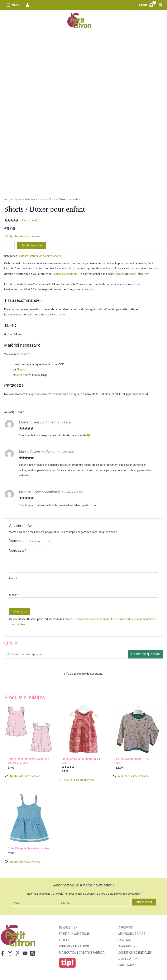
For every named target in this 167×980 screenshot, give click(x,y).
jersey (145, 274)
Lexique (65, 940)
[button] (161, 5)
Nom (13, 578)
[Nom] (35, 903)
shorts (43, 199)
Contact (125, 940)
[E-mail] (95, 903)
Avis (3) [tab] (9, 412)
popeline (119, 274)
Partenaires (128, 965)
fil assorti (22, 369)
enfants (24, 256)
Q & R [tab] (21, 412)
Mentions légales (132, 934)
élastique (18, 375)
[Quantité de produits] (9, 246)
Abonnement (144, 902)
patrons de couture (41, 256)
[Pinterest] (18, 953)
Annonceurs (128, 946)
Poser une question (145, 654)
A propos (126, 927)
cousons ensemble (66, 274)
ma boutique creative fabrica (82, 953)
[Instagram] (10, 953)
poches (106, 268)
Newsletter (68, 927)
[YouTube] (25, 953)
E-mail (14, 594)
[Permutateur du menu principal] (13, 5)
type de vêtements (26, 199)
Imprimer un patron (74, 946)
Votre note (17, 541)
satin (100, 309)
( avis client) (29, 220)
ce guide (59, 314)
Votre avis (18, 551)
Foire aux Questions (74, 934)
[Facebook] (3, 953)
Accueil (9, 199)
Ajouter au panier (32, 245)
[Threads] (33, 953)
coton (133, 274)
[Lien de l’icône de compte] (28, 5)
